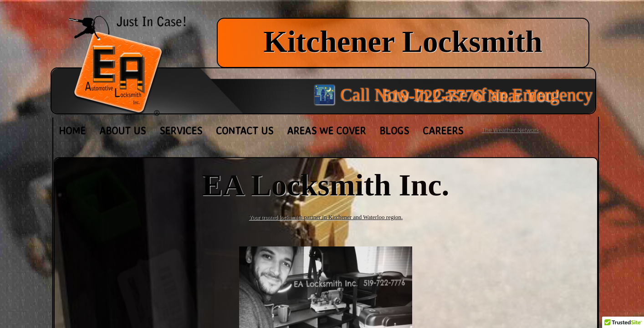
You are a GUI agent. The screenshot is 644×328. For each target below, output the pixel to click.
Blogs (394, 131)
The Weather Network (511, 130)
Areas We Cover (326, 131)
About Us (123, 131)
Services (181, 131)
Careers (443, 131)
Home (72, 131)
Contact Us (245, 131)
